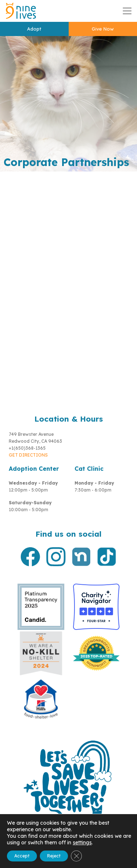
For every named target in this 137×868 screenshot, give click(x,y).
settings (82, 843)
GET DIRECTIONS (28, 455)
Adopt (34, 29)
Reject (54, 856)
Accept (22, 856)
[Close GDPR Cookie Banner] (76, 856)
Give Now (103, 29)
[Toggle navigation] (127, 11)
